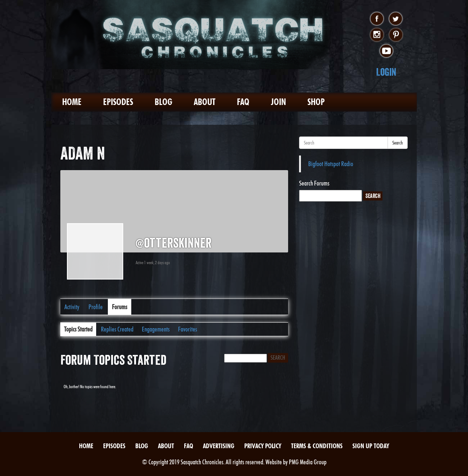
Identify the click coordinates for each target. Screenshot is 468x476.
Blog (163, 102)
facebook (377, 19)
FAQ (243, 102)
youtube (386, 51)
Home (72, 102)
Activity (72, 307)
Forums (120, 307)
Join (278, 102)
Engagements (156, 329)
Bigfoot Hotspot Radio (331, 164)
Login (386, 72)
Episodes (118, 102)
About (205, 102)
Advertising (219, 446)
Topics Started (78, 329)
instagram (377, 35)
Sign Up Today (371, 446)
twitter (396, 19)
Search (398, 143)
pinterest (396, 35)
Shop (316, 102)
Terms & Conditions (317, 446)
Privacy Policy (263, 446)
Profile (96, 307)
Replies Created (117, 329)
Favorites (188, 329)
